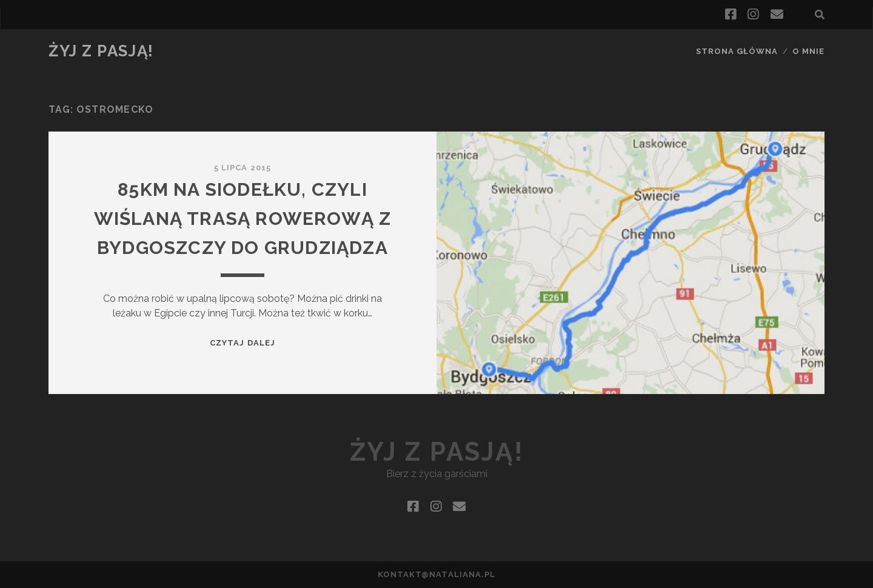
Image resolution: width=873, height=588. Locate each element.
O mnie (808, 51)
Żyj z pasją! (101, 51)
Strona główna (737, 51)
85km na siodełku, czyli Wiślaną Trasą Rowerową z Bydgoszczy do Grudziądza (243, 219)
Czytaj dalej (242, 343)
